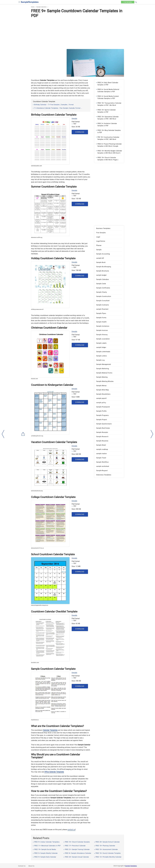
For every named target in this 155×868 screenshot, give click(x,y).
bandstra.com (35, 663)
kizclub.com (34, 379)
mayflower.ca (35, 720)
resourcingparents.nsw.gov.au (40, 605)
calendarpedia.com (37, 166)
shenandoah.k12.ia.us (37, 548)
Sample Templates (131, 866)
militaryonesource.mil (37, 309)
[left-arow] (3, 434)
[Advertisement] (77, 33)
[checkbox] (19, 2)
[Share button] (23, 434)
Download (80, 132)
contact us (71, 830)
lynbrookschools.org (37, 491)
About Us (31, 866)
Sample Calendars (41, 7)
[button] (136, 2)
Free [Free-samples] (128, 2)
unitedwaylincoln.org (37, 436)
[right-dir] (152, 434)
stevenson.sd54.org (37, 237)
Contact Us (22, 866)
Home (33, 7)
